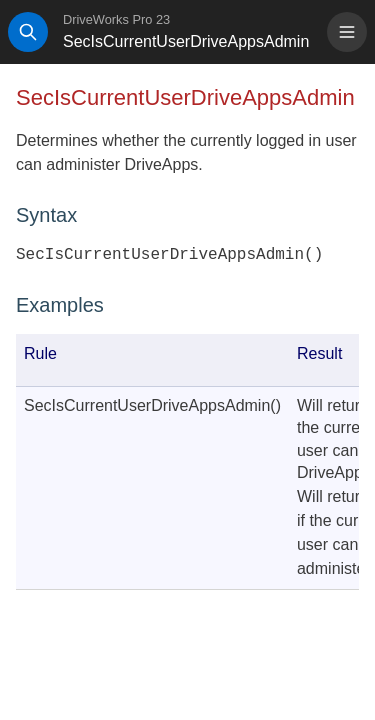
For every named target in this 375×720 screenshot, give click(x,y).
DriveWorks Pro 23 (116, 19)
